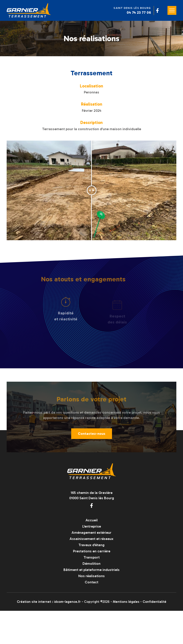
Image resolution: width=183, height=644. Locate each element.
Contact (91, 582)
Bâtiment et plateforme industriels (91, 570)
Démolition (91, 564)
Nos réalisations (91, 576)
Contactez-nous (92, 435)
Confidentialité (154, 602)
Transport (92, 557)
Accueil (92, 520)
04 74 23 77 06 (139, 13)
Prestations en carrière (92, 551)
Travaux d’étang (91, 545)
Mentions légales (126, 602)
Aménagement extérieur (91, 533)
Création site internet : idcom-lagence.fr (49, 602)
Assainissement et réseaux (91, 539)
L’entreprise (92, 526)
